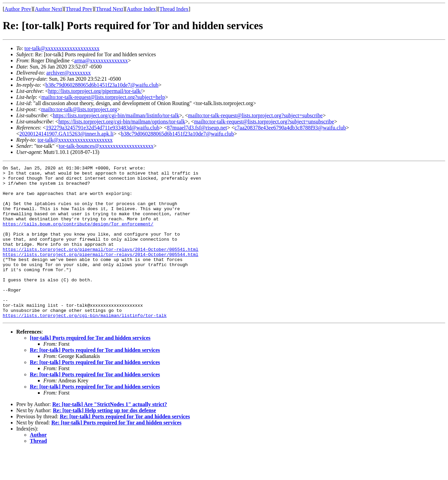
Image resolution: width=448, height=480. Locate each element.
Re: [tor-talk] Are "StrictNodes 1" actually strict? (110, 435)
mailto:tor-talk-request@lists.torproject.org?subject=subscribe (255, 115)
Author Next (48, 9)
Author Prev (18, 9)
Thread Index (174, 9)
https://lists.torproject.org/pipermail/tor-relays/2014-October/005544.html (100, 273)
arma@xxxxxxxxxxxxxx (101, 61)
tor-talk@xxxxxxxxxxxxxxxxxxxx (62, 48)
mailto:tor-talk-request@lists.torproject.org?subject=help (103, 97)
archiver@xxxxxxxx (69, 73)
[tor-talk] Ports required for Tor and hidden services (90, 368)
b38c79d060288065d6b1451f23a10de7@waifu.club (102, 85)
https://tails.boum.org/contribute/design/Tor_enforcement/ (78, 236)
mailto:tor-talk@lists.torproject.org (79, 109)
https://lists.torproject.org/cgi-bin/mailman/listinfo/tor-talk (116, 115)
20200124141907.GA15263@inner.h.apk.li (66, 134)
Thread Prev (79, 9)
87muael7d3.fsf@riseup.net (197, 128)
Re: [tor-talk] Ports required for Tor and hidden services (95, 381)
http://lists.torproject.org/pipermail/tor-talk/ (95, 91)
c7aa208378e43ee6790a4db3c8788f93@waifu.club (290, 128)
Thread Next (109, 9)
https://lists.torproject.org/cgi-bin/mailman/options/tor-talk (122, 122)
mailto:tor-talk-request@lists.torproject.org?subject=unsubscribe (264, 122)
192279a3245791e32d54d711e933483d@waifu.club (103, 128)
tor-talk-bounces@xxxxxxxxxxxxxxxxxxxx (106, 146)
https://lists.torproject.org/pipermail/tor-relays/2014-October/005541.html (100, 266)
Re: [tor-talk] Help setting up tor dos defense (104, 441)
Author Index (141, 9)
